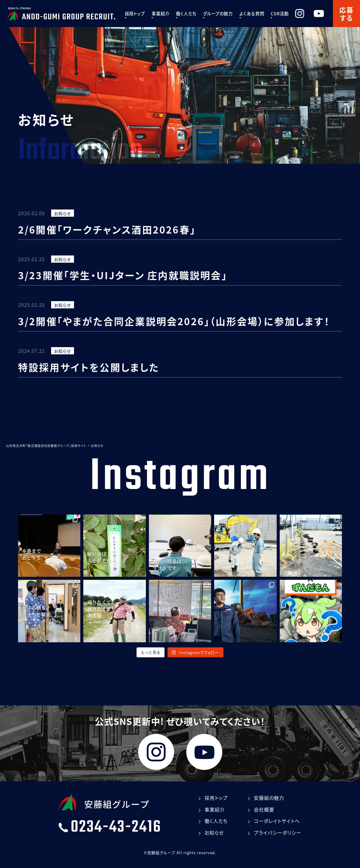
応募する (346, 14)
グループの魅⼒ (227, 14)
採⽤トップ (144, 14)
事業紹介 (170, 14)
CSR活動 (289, 14)
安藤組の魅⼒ (269, 798)
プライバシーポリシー (278, 833)
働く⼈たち (196, 14)
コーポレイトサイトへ (277, 821)
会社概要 (264, 809)
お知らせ (63, 213)
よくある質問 (261, 14)
